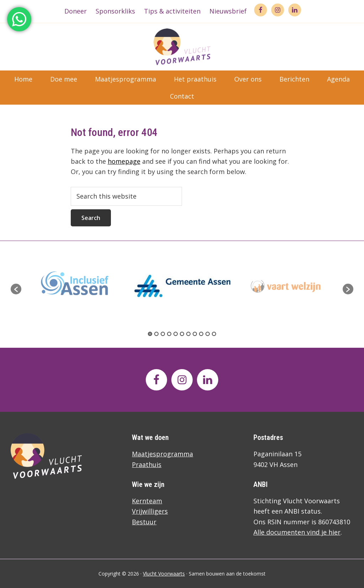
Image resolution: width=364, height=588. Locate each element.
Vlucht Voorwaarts (164, 574)
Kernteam (147, 501)
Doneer (76, 11)
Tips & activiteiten (172, 11)
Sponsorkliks (115, 11)
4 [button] (169, 334)
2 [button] (156, 334)
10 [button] (208, 334)
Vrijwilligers (150, 511)
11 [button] (214, 334)
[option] (182, 286)
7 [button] (188, 334)
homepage (124, 161)
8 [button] (195, 334)
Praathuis (147, 464)
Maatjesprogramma (162, 454)
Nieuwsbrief (228, 11)
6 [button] (182, 334)
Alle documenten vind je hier (297, 532)
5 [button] (176, 334)
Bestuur (144, 522)
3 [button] (163, 334)
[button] (16, 289)
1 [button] (150, 334)
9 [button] (201, 334)
